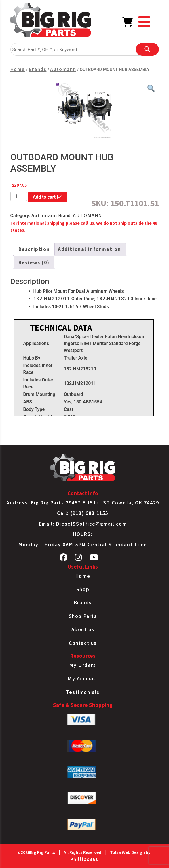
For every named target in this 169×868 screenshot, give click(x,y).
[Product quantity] (19, 196)
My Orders (83, 665)
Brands (38, 69)
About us (83, 629)
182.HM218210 (115, 299)
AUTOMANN (88, 215)
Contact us (83, 643)
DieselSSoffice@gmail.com (91, 524)
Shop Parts (83, 616)
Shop (83, 589)
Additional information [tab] (89, 249)
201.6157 (70, 306)
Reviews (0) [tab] (34, 262)
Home (18, 69)
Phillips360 (85, 859)
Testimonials (83, 692)
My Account (83, 679)
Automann (63, 69)
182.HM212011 (52, 299)
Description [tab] (34, 249)
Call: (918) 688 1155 (83, 513)
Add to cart (44, 197)
